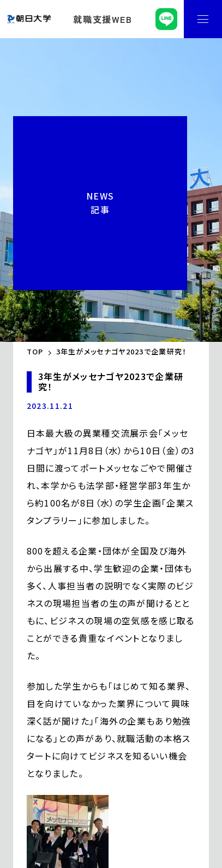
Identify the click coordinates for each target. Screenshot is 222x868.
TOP (35, 351)
